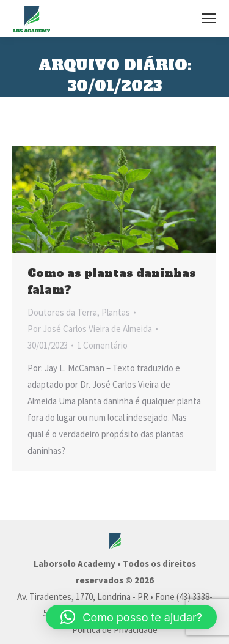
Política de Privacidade (115, 630)
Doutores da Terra (62, 312)
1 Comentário (102, 345)
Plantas (116, 312)
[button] (131, 617)
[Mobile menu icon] (209, 18)
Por (90, 329)
